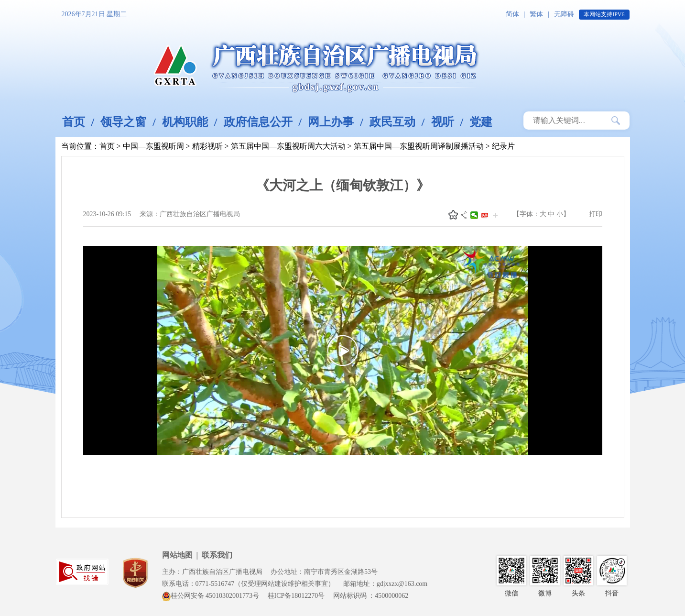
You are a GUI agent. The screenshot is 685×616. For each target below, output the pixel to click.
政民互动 (392, 122)
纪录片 (503, 146)
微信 (474, 215)
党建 (481, 122)
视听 (443, 122)
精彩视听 (207, 146)
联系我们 (217, 555)
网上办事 (331, 122)
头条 (485, 215)
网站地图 (177, 555)
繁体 (536, 14)
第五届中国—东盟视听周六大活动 (288, 146)
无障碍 (564, 14)
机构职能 (185, 122)
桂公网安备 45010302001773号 (211, 596)
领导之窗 (123, 122)
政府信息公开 (258, 122)
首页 (74, 122)
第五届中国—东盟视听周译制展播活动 (419, 146)
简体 (512, 14)
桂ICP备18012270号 (296, 596)
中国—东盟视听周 (153, 146)
